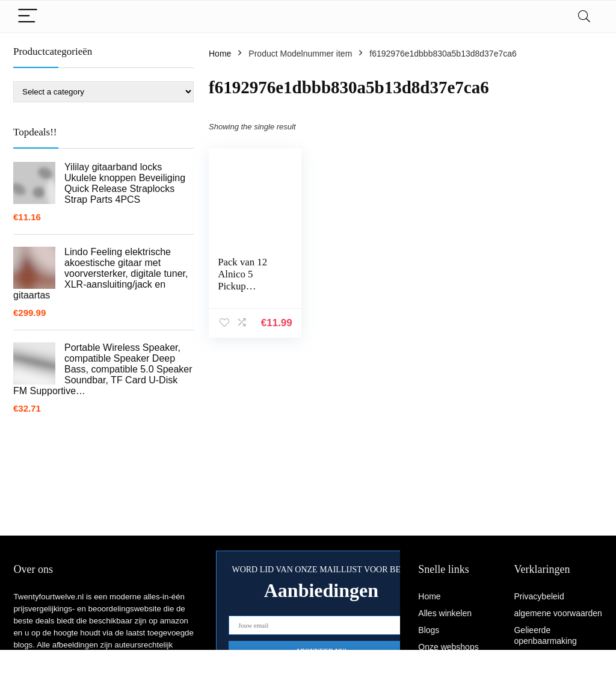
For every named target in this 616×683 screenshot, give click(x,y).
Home (220, 54)
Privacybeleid (539, 596)
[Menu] (28, 17)
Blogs (429, 630)
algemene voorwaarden (558, 613)
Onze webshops (448, 647)
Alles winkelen (445, 613)
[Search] (584, 17)
